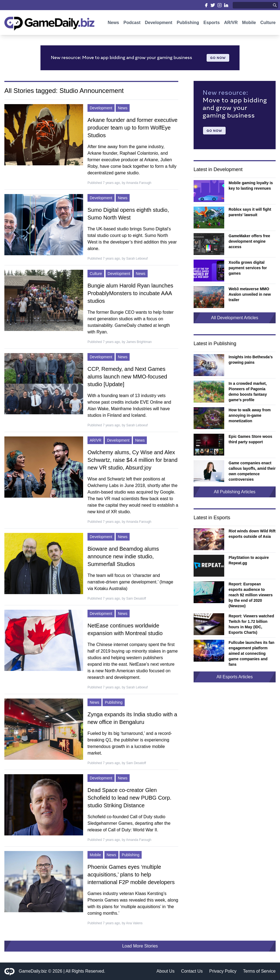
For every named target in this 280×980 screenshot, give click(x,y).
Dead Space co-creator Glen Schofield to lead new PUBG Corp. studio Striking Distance (129, 798)
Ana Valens (134, 923)
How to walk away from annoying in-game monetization (250, 415)
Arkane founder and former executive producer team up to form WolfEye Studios (132, 128)
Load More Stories (140, 946)
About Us (165, 971)
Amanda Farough (139, 183)
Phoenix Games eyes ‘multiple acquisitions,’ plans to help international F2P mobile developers (131, 875)
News (113, 24)
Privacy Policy (223, 971)
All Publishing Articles (235, 492)
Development (159, 24)
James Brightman (139, 342)
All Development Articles (235, 318)
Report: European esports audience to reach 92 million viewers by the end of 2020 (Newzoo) (251, 595)
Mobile (249, 24)
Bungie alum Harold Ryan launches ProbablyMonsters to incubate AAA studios (130, 293)
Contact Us (192, 971)
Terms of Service (259, 971)
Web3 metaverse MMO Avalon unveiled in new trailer (250, 294)
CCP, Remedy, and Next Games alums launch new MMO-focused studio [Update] (127, 377)
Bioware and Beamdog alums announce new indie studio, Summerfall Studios (123, 556)
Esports (212, 24)
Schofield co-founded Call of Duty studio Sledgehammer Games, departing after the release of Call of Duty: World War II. (129, 823)
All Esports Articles (235, 677)
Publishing (188, 24)
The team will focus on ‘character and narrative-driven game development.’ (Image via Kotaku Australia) (130, 582)
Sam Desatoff (136, 598)
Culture (268, 24)
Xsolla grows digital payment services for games (248, 268)
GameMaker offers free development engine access (249, 241)
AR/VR (231, 24)
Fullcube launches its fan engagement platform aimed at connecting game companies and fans (251, 653)
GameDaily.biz (33, 971)
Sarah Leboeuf (137, 259)
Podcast (132, 24)
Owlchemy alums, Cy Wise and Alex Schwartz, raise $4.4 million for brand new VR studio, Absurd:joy (132, 460)
